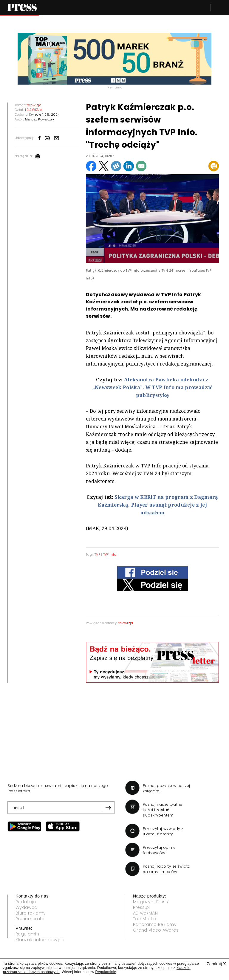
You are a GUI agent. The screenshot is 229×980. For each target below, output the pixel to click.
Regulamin (27, 934)
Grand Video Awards (156, 930)
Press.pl (141, 907)
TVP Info (110, 554)
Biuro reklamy (31, 913)
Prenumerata (30, 919)
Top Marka (145, 919)
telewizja (126, 623)
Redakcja (26, 902)
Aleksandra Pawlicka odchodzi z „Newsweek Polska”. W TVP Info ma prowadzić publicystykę (152, 387)
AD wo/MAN (145, 913)
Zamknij (216, 964)
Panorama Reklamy (155, 924)
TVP (97, 554)
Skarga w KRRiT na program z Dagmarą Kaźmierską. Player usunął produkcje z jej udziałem (158, 505)
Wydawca (26, 907)
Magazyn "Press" (151, 902)
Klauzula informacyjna (40, 940)
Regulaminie (106, 972)
